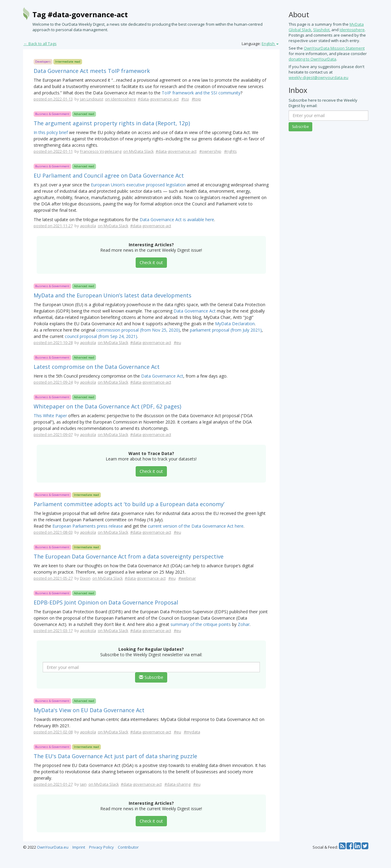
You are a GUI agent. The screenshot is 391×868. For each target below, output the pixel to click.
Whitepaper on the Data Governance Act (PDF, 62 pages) (107, 406)
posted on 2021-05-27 (53, 578)
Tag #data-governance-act (80, 14)
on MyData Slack (139, 151)
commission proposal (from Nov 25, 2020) (138, 330)
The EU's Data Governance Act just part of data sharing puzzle (115, 756)
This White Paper (50, 416)
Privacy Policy (101, 847)
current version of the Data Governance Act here (196, 526)
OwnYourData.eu (53, 847)
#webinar (187, 578)
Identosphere (352, 30)
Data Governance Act (195, 311)
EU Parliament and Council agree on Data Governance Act (109, 175)
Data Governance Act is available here (177, 219)
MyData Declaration (235, 324)
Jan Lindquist (92, 99)
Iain (83, 784)
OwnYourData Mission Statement (334, 48)
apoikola (88, 226)
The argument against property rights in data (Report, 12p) (112, 123)
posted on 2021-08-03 (53, 532)
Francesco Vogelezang (101, 151)
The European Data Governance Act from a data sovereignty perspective (129, 556)
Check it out (151, 262)
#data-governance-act (158, 99)
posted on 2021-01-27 (53, 784)
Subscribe (151, 677)
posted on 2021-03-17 (53, 631)
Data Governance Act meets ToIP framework (92, 71)
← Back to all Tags (40, 44)
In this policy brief (51, 132)
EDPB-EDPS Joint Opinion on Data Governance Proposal (106, 602)
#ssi (185, 99)
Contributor (128, 847)
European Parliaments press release (88, 526)
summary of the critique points (201, 624)
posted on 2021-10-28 (53, 342)
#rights (230, 151)
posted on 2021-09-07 (53, 434)
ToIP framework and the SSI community (201, 93)
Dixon (85, 578)
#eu (177, 342)
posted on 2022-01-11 (53, 151)
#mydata (192, 732)
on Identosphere (121, 99)
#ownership (210, 151)
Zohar (244, 624)
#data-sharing (177, 784)
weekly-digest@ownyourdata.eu (318, 77)
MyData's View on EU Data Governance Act (89, 710)
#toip (196, 99)
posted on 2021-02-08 (53, 732)
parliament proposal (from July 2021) (226, 330)
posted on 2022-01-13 (53, 99)
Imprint (79, 847)
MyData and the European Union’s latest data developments (113, 295)
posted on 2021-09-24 (53, 382)
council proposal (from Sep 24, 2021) (101, 336)
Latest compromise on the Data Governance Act (97, 367)
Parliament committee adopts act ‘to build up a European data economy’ (129, 504)
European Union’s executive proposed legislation (138, 185)
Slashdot (321, 30)
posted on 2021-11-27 (53, 226)
